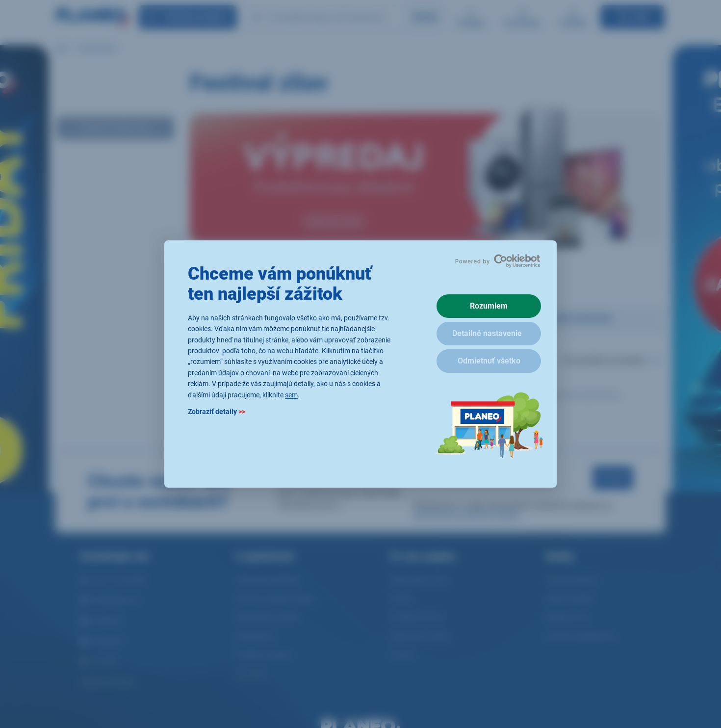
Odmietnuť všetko (489, 361)
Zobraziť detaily (217, 412)
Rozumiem (489, 306)
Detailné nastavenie (487, 333)
